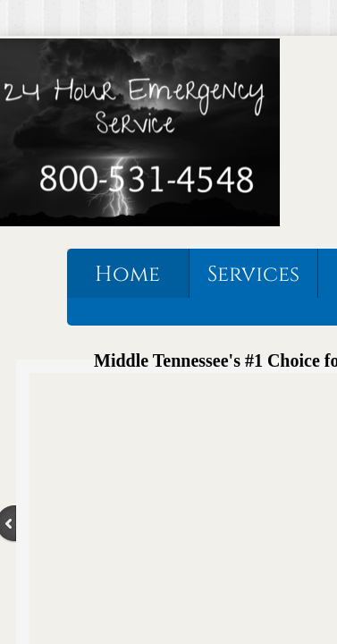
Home (127, 275)
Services (253, 275)
